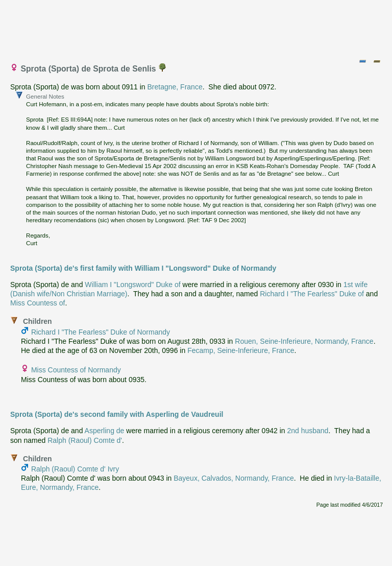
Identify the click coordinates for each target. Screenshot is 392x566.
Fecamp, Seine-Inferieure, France (241, 350)
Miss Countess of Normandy (76, 370)
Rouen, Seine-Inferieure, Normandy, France (304, 341)
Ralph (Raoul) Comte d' (85, 440)
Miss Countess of (38, 303)
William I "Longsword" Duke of (132, 285)
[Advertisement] (197, 27)
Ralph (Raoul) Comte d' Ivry (75, 469)
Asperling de (105, 431)
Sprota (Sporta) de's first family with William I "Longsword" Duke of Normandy (143, 268)
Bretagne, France (175, 87)
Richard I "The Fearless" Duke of (312, 294)
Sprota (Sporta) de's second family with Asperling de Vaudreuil (117, 414)
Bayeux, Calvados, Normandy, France (234, 478)
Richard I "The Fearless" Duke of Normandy (101, 332)
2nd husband (308, 431)
